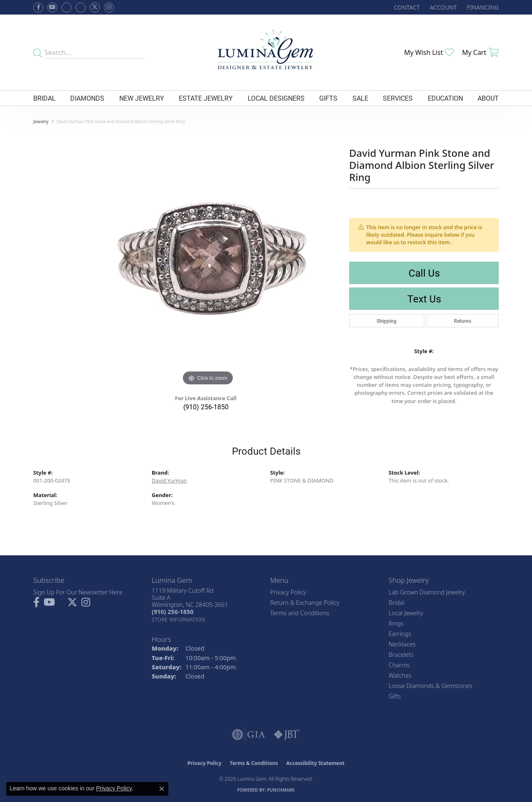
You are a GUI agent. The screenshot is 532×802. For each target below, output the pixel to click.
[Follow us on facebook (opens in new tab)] (38, 7)
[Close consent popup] (162, 789)
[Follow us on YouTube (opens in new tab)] (52, 7)
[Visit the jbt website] (287, 735)
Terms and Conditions (300, 613)
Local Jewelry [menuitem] (406, 613)
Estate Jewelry (206, 98)
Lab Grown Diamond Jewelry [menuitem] (427, 592)
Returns (463, 321)
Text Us (424, 299)
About (488, 98)
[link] (406, 7)
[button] (442, 7)
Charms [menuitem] (399, 665)
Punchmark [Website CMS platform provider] (281, 790)
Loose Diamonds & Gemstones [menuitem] (431, 686)
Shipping (387, 321)
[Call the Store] (172, 612)
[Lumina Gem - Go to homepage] (266, 52)
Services (398, 98)
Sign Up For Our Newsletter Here (78, 592)
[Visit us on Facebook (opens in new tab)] (66, 7)
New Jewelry (142, 98)
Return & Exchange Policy (305, 603)
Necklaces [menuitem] (402, 644)
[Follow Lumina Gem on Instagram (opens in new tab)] (109, 7)
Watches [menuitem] (400, 675)
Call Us (424, 273)
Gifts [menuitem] (395, 696)
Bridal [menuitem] (397, 603)
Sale (360, 98)
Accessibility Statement (315, 763)
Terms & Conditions (254, 763)
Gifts (328, 98)
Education (445, 98)
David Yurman (169, 480)
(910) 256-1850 (206, 407)
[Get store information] (179, 620)
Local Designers (276, 98)
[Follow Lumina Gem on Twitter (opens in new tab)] (95, 7)
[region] (208, 263)
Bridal (44, 98)
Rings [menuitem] (396, 623)
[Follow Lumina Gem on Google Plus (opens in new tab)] (81, 7)
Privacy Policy (288, 592)
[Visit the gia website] (249, 735)
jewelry (41, 121)
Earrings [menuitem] (400, 634)
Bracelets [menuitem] (401, 655)
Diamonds (87, 98)
